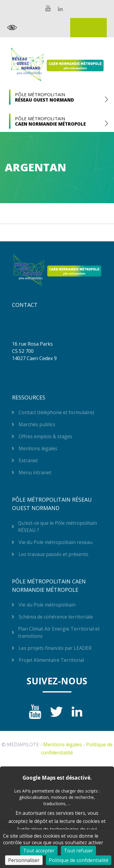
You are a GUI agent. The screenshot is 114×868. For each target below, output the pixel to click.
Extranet (88, 28)
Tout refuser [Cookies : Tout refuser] (78, 851)
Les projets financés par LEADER (55, 648)
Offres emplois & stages (45, 436)
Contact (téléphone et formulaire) (56, 412)
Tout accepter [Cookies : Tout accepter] (39, 851)
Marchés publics (37, 424)
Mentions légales (38, 448)
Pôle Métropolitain (57, 97)
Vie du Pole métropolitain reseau (55, 542)
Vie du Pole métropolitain (47, 605)
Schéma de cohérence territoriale (56, 617)
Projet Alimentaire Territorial (51, 660)
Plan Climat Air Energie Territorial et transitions (59, 632)
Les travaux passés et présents (54, 554)
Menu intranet (35, 472)
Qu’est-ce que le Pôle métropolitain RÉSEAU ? (57, 527)
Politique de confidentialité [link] (79, 860)
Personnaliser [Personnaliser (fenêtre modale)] (24, 860)
